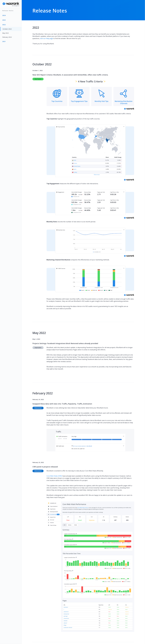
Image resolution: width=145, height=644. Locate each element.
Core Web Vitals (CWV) (54, 476)
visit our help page (47, 38)
